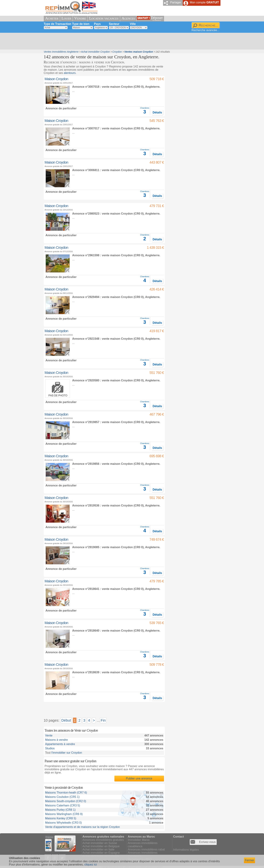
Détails (157, 112)
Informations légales (186, 850)
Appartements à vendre (60, 744)
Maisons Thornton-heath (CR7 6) (66, 793)
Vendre (80, 18)
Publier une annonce (139, 778)
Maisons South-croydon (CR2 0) (66, 801)
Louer (66, 18)
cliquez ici (90, 865)
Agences (128, 18)
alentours (70, 73)
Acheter (52, 18)
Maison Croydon (56, 79)
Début (66, 720)
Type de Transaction (58, 24)
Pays (97, 24)
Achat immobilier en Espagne (101, 853)
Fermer (249, 860)
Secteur (114, 24)
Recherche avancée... (206, 30)
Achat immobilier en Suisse (100, 843)
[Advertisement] (131, 41)
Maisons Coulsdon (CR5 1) (62, 797)
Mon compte (204, 2)
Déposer (157, 19)
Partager (176, 2)
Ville (133, 24)
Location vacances (104, 18)
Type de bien (81, 24)
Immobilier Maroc (139, 840)
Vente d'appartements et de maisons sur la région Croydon (83, 827)
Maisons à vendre (56, 740)
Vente (49, 735)
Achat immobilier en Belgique (101, 846)
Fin (103, 720)
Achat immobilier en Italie (99, 849)
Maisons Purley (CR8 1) (60, 810)
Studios (50, 748)
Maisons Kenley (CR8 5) (61, 818)
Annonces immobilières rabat (146, 849)
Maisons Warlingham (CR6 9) (64, 814)
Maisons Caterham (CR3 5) (63, 805)
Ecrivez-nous (207, 842)
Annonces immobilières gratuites (103, 840)
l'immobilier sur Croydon (67, 753)
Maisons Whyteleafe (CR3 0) (64, 823)
